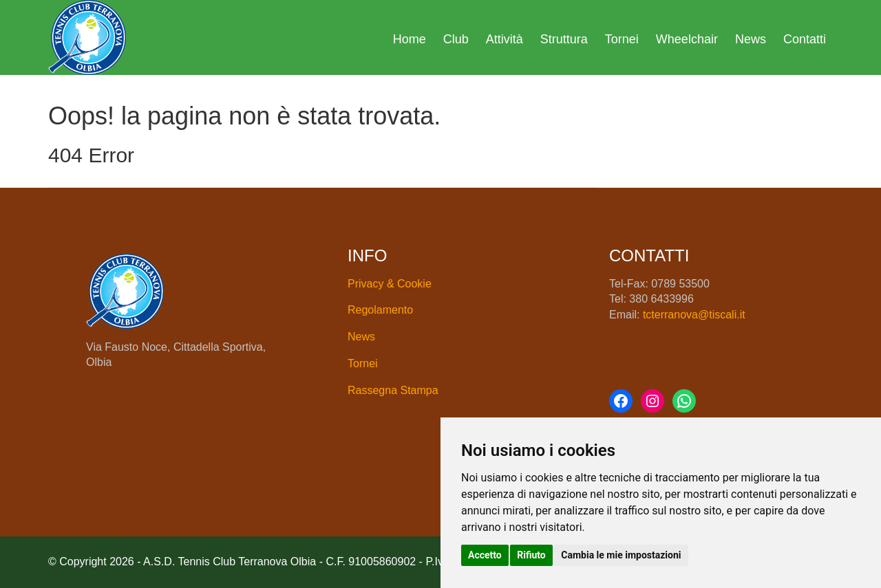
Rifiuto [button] (531, 555)
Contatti (805, 39)
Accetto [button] (485, 555)
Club (456, 39)
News (751, 39)
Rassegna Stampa (393, 390)
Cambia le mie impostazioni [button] (621, 555)
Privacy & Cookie (390, 284)
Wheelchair (687, 39)
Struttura (564, 39)
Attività (505, 39)
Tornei (622, 39)
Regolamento (380, 310)
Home (410, 39)
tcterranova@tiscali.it (694, 315)
